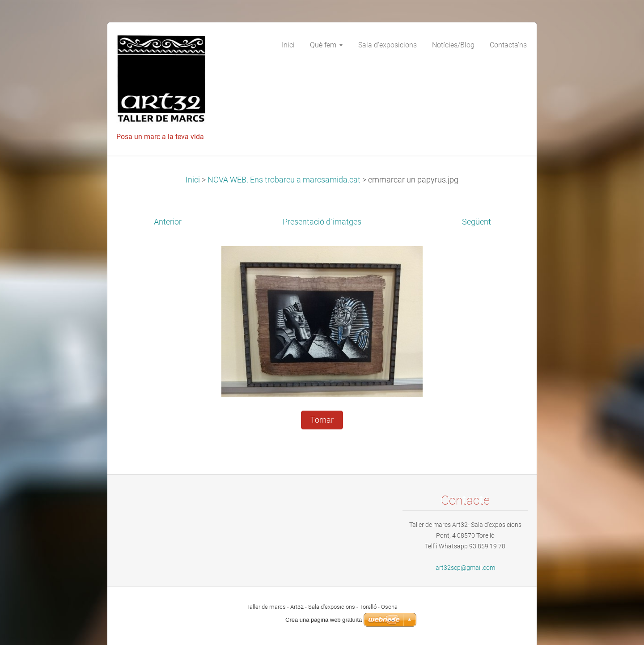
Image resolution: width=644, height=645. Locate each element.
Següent (477, 222)
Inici (193, 180)
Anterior (168, 222)
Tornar (322, 420)
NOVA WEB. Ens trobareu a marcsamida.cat (284, 180)
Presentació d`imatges (322, 222)
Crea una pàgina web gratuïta (324, 620)
